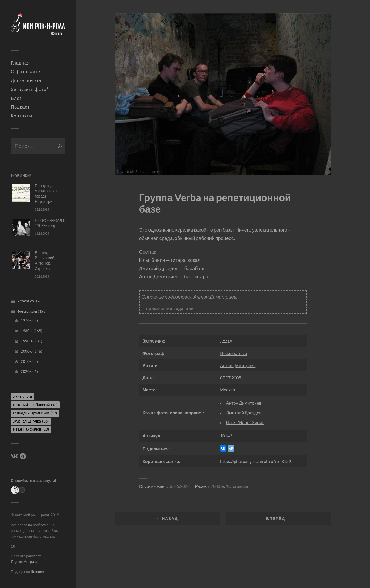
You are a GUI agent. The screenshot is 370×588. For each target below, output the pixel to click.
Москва (227, 390)
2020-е (27, 371)
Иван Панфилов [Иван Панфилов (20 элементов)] (31, 429)
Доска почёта (26, 80)
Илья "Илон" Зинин (245, 422)
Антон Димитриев (238, 365)
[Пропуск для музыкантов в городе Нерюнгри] (21, 193)
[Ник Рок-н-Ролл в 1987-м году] (21, 228)
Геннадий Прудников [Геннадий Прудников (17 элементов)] (35, 413)
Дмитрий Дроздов (244, 413)
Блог (16, 98)
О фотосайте (26, 72)
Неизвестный (234, 353)
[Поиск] (60, 146)
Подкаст (20, 107)
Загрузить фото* (30, 89)
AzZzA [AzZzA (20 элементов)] (22, 397)
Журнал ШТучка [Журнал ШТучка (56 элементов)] (31, 421)
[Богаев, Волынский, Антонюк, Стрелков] (21, 260)
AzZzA (226, 341)
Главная (20, 63)
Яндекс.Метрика (24, 562)
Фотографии (27, 311)
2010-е (27, 361)
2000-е (27, 351)
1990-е (27, 341)
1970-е (27, 320)
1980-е (27, 331)
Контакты (22, 116)
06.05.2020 (179, 486)
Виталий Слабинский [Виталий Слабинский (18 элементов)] (35, 405)
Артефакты (26, 301)
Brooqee (37, 572)
